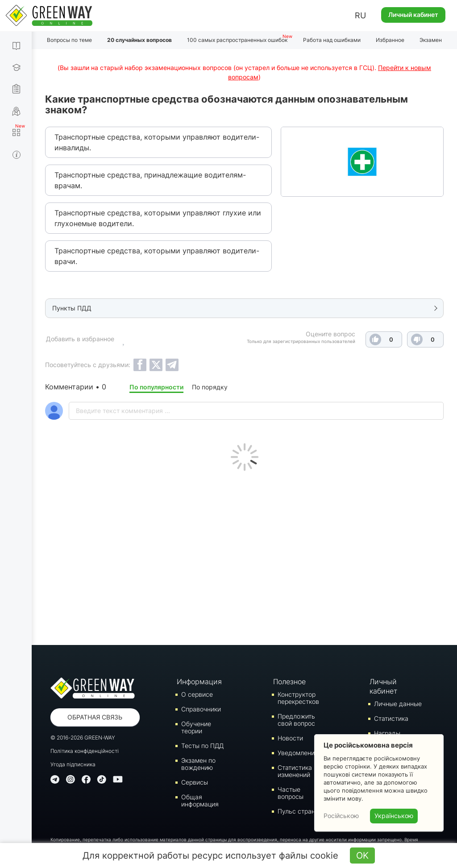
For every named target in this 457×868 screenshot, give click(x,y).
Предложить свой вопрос (296, 720)
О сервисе (197, 694)
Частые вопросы (291, 793)
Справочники (201, 709)
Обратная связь (95, 717)
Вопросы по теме (69, 40)
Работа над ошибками (332, 40)
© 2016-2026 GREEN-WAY (83, 738)
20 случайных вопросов (139, 40)
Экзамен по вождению (198, 764)
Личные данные (398, 704)
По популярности (156, 387)
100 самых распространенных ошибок (237, 40)
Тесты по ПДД (202, 746)
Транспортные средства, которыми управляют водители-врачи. (157, 256)
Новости (290, 738)
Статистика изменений (295, 771)
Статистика (391, 718)
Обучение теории (196, 727)
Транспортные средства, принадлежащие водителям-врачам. (150, 180)
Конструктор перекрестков (298, 698)
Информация (199, 682)
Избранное (390, 40)
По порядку (210, 387)
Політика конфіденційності (85, 751)
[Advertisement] (244, 556)
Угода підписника (73, 764)
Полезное (289, 682)
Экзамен (431, 40)
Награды (387, 733)
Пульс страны (299, 811)
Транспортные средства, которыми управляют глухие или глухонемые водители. (158, 218)
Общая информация (200, 800)
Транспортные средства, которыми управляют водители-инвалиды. (157, 142)
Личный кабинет (413, 14)
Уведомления (298, 753)
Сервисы (195, 782)
